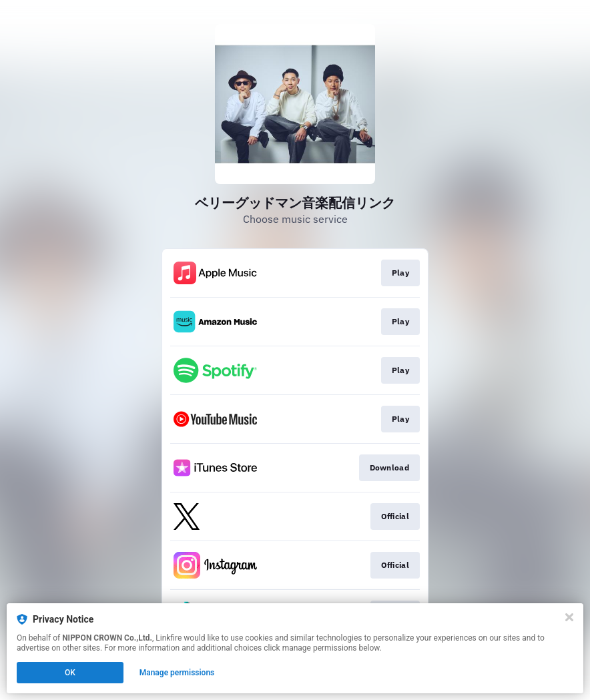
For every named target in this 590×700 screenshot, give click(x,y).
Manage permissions (177, 673)
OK (70, 673)
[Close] (569, 617)
